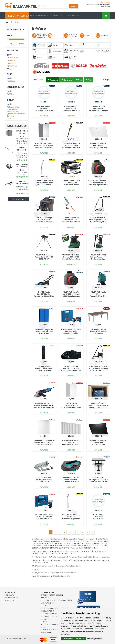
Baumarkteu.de (20, 638)
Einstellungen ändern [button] (95, 639)
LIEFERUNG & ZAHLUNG (59, 16)
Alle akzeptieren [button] (68, 639)
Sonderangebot (43, 16)
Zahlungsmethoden (49, 616)
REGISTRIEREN (106, 2)
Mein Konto (9, 595)
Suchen (73, 6)
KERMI (12, 63)
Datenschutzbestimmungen (52, 595)
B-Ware (18, 23)
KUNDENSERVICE (74, 16)
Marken (44, 622)
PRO (12, 94)
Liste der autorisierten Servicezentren (56, 600)
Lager (108, 79)
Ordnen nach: (38, 79)
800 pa (13, 81)
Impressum (45, 598)
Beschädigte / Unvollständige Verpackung (13, 109)
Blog (43, 627)
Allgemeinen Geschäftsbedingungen (55, 608)
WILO (12, 60)
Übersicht (45, 619)
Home (33, 16)
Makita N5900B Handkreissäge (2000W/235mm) (22, 167)
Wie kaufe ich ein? (48, 603)
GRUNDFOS (14, 57)
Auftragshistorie (12, 598)
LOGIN (99, 2)
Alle (10, 55)
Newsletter (9, 600)
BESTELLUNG (45, 606)
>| (92, 532)
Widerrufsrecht (47, 611)
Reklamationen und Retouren (53, 624)
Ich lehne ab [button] (80, 639)
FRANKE (13, 66)
